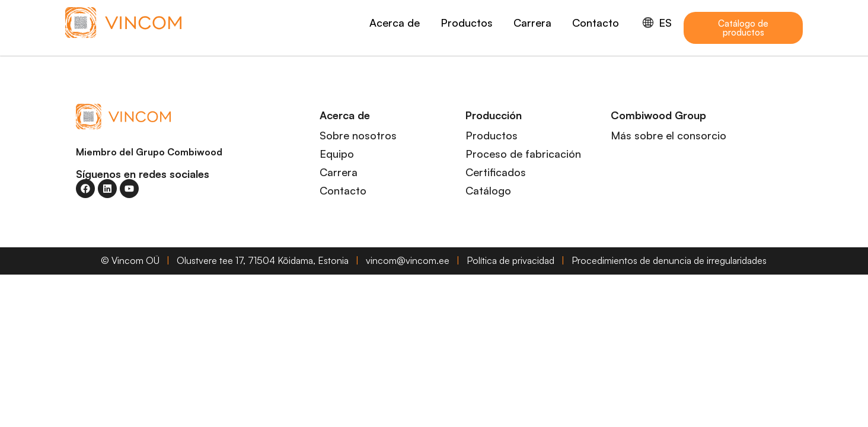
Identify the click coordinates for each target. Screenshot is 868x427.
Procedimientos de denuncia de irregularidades (669, 260)
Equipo (337, 154)
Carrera (532, 23)
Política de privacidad (510, 260)
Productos (467, 23)
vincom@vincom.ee (408, 260)
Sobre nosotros (358, 135)
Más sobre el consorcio (668, 135)
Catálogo (488, 190)
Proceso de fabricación (523, 154)
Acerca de (395, 23)
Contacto (596, 23)
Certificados (496, 172)
